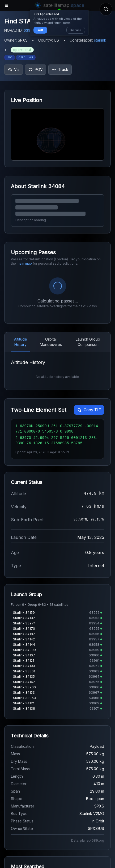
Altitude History (21, 342)
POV (36, 69)
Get (40, 30)
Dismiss (76, 30)
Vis (14, 69)
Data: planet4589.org (88, 840)
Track (60, 69)
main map (24, 263)
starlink (100, 40)
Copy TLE (89, 410)
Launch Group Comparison (88, 342)
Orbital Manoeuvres (51, 342)
